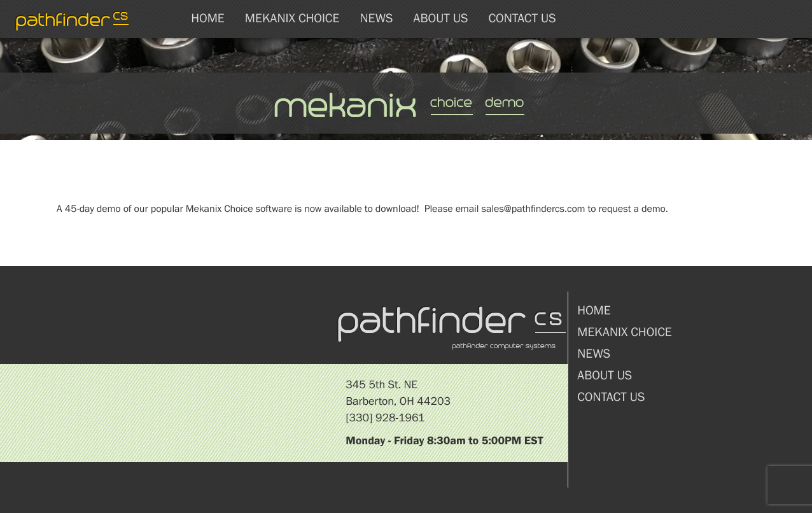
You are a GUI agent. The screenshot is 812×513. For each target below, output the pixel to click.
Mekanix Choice (292, 19)
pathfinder (73, 19)
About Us (440, 19)
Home (208, 19)
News (376, 19)
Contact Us (522, 19)
